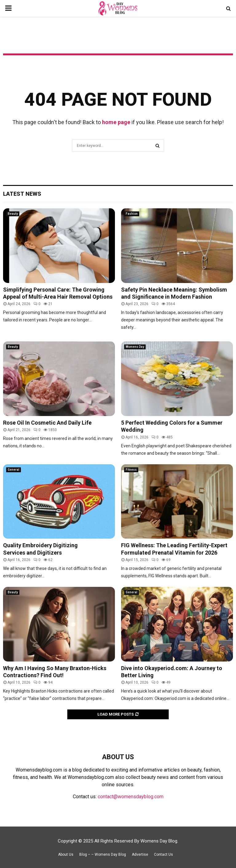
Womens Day (135, 347)
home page (116, 122)
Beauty (13, 214)
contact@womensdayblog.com (131, 797)
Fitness (131, 470)
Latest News (22, 194)
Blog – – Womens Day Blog (103, 854)
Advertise (140, 854)
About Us (66, 854)
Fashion (132, 214)
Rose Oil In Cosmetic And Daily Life (47, 423)
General (14, 470)
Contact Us (163, 854)
